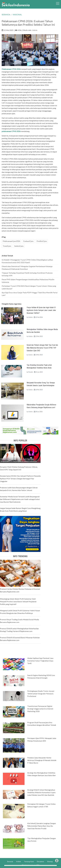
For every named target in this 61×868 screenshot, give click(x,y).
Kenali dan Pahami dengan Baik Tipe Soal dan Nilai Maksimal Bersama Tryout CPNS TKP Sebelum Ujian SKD (42, 348)
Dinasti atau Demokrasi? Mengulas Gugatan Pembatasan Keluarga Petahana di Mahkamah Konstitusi (27, 268)
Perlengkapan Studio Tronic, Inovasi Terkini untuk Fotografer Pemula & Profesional (41, 694)
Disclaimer (40, 862)
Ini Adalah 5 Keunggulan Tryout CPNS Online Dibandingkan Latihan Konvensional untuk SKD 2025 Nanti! (27, 261)
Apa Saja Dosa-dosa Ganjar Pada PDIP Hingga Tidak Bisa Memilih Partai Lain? (30, 294)
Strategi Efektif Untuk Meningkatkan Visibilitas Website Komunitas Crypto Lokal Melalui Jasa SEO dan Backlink (41, 792)
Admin (35, 30)
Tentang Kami (29, 862)
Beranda (10, 862)
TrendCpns (7, 246)
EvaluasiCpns (28, 241)
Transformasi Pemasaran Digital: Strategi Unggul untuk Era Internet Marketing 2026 (40, 709)
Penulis (31, 372)
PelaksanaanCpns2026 (11, 241)
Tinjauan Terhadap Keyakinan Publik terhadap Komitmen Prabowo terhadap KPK (27, 274)
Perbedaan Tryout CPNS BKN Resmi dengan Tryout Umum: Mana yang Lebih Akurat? (29, 287)
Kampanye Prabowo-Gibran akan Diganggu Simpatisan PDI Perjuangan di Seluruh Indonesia (19, 460)
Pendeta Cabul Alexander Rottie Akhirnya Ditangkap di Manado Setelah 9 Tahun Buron (42, 760)
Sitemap (50, 862)
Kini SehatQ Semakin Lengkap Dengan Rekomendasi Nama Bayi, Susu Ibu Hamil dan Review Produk (42, 826)
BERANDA (6, 14)
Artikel (19, 862)
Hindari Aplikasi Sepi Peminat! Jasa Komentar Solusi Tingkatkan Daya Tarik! (40, 661)
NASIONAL (17, 14)
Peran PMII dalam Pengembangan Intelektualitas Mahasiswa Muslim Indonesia (28, 281)
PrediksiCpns (42, 241)
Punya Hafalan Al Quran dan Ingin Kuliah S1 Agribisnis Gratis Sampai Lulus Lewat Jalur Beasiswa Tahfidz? (41, 310)
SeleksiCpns (19, 246)
